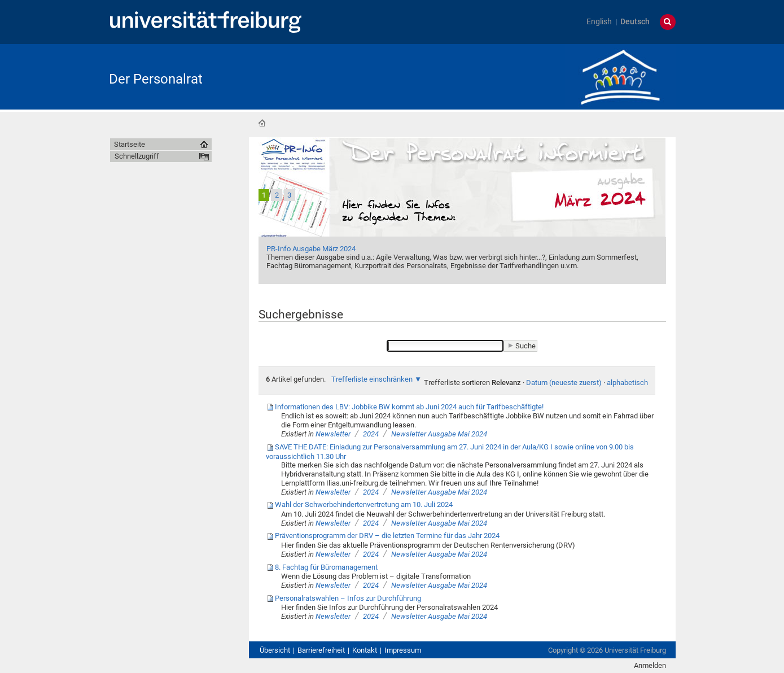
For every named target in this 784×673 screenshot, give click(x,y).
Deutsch (635, 22)
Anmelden (650, 665)
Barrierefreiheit (321, 650)
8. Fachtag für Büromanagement (326, 567)
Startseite (262, 123)
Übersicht (275, 650)
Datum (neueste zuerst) (564, 383)
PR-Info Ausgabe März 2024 (311, 249)
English (599, 22)
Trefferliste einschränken (372, 379)
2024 (371, 434)
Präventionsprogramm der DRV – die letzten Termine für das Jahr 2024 (387, 536)
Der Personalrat (156, 79)
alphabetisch (627, 383)
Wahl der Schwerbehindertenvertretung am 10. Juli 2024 (364, 504)
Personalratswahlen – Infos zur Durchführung (348, 598)
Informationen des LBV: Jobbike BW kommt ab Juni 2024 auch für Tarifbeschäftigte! (409, 407)
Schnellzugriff (137, 156)
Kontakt (365, 650)
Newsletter (334, 434)
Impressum (403, 650)
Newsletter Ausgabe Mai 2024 (439, 434)
